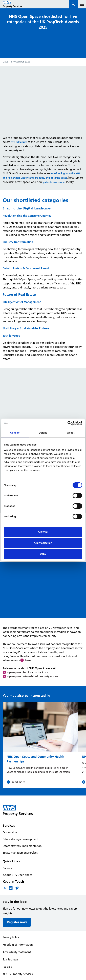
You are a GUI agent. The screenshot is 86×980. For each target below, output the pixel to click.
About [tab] (71, 433)
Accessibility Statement (17, 952)
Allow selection (43, 543)
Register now (17, 922)
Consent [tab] (15, 433)
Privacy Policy (11, 937)
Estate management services (20, 853)
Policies (7, 967)
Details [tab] (43, 433)
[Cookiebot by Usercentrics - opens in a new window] (67, 423)
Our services (10, 832)
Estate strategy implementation (22, 846)
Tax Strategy (10, 959)
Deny (43, 554)
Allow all (43, 532)
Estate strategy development (20, 839)
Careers (7, 868)
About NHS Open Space (17, 875)
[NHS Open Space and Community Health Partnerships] (40, 745)
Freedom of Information (18, 945)
